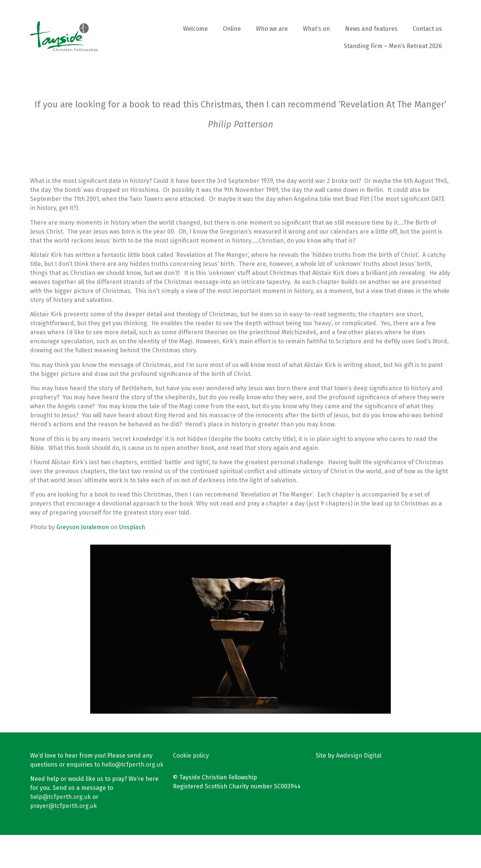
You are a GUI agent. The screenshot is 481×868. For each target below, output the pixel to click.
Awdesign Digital (359, 789)
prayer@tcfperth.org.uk (64, 839)
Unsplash (132, 560)
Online (232, 29)
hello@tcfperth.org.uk (132, 798)
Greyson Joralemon (83, 560)
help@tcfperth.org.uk (61, 830)
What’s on (316, 29)
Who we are (272, 29)
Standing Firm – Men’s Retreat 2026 (393, 46)
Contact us (427, 29)
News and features (371, 29)
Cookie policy (191, 789)
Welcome (195, 29)
